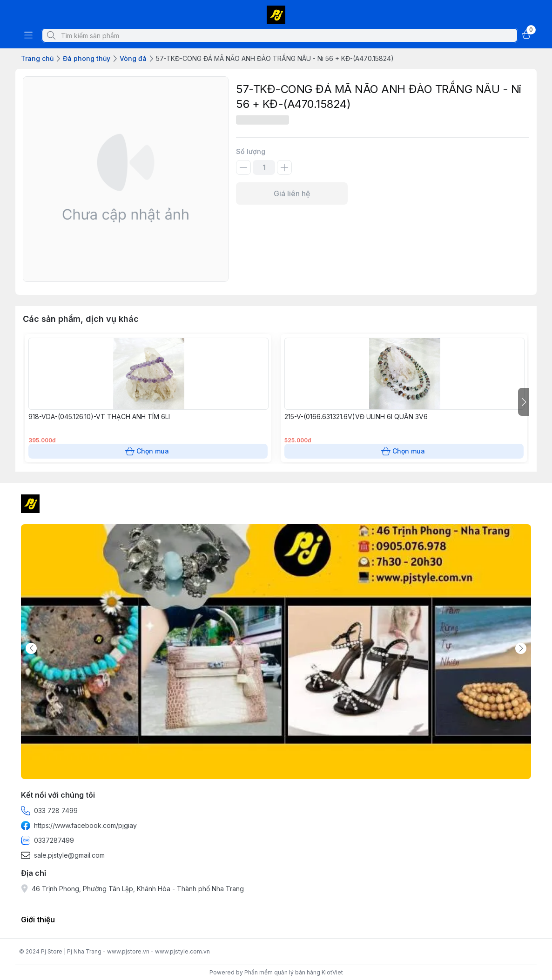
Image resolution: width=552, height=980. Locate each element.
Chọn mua (148, 451)
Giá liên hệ (292, 193)
